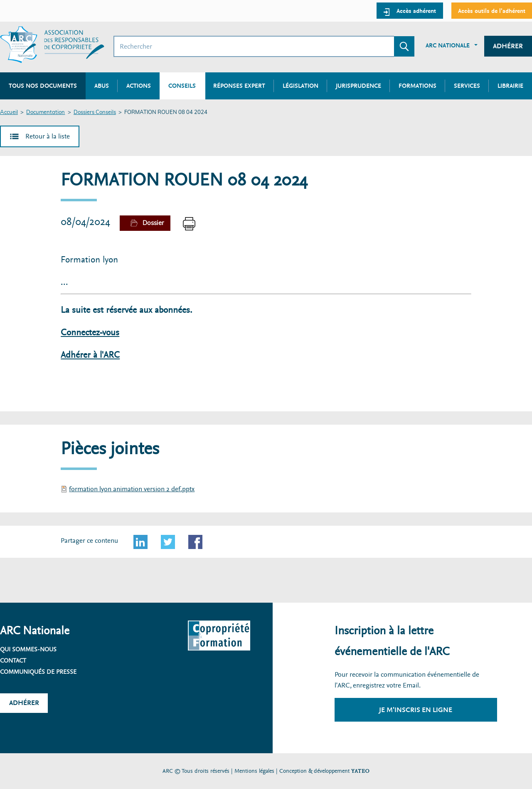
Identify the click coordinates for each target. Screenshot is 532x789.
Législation (300, 86)
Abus (102, 86)
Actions (139, 86)
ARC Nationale (448, 45)
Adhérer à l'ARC (90, 355)
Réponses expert (239, 86)
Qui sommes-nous (28, 649)
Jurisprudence (358, 86)
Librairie (510, 86)
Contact (13, 660)
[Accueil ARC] (52, 45)
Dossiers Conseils (95, 113)
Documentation (46, 113)
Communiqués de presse (38, 672)
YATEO (360, 771)
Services (467, 86)
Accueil (9, 113)
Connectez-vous (90, 333)
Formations (417, 86)
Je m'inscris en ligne (416, 710)
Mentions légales (254, 771)
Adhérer (508, 46)
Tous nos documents (43, 86)
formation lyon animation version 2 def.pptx (132, 489)
